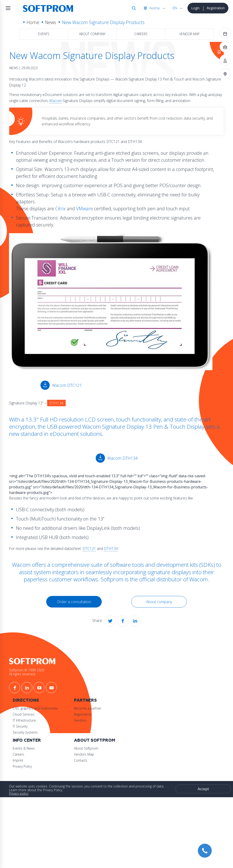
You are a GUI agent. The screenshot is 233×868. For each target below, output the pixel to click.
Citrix (64, 209)
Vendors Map (96, 754)
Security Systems (37, 732)
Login (195, 8)
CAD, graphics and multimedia (46, 708)
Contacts (92, 760)
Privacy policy (23, 793)
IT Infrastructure (36, 720)
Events (44, 34)
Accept (201, 789)
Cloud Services (35, 714)
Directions (37, 700)
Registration (216, 8)
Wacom (67, 101)
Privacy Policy (34, 766)
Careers (141, 34)
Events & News (35, 748)
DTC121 (93, 549)
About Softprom (106, 740)
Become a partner (99, 708)
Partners (97, 700)
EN (175, 8)
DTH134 (115, 549)
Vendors (92, 720)
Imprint (29, 760)
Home (33, 22)
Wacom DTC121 (69, 385)
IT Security (31, 726)
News (51, 22)
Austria (154, 8)
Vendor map (189, 34)
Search (133, 8)
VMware (88, 209)
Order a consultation (75, 602)
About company (92, 34)
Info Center (38, 740)
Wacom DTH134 (122, 458)
